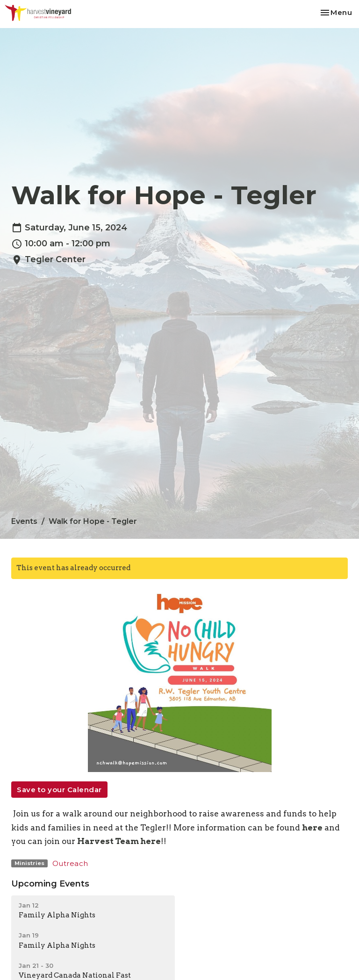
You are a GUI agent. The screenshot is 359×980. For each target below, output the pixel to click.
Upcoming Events (50, 884)
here (312, 828)
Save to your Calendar (59, 790)
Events (24, 521)
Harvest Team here (119, 841)
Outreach (70, 863)
